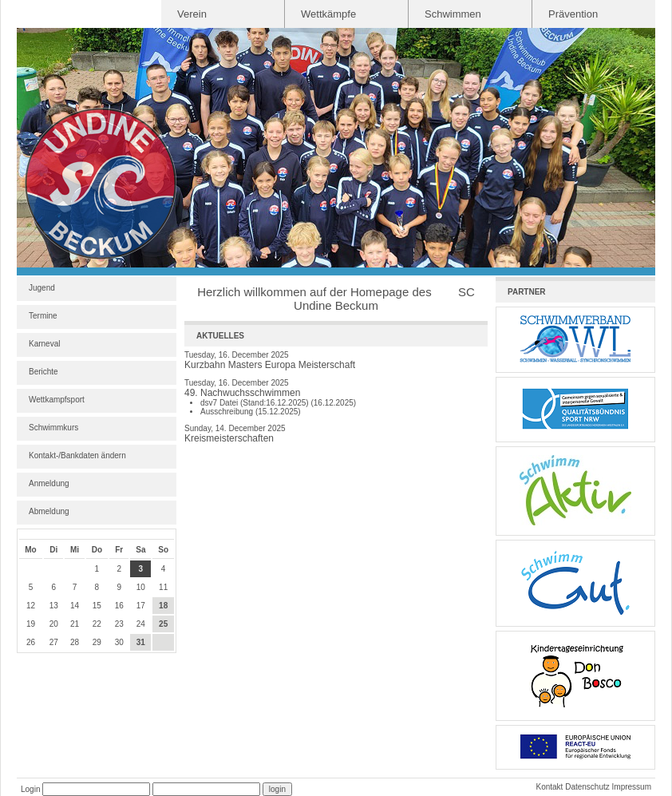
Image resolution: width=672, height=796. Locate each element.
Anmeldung (49, 483)
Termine (43, 316)
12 (31, 606)
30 (119, 642)
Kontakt (549, 787)
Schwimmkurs (53, 428)
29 (97, 642)
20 (54, 624)
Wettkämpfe (328, 14)
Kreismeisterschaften (229, 438)
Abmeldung (49, 511)
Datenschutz (587, 787)
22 (97, 624)
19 (31, 624)
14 (75, 606)
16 (119, 606)
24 (141, 624)
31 (141, 642)
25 (163, 624)
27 (54, 642)
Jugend (42, 288)
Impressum (632, 787)
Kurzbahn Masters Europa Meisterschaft (270, 365)
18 (163, 606)
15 (97, 606)
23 (119, 624)
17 (141, 606)
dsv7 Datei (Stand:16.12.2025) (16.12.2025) (278, 403)
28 (75, 642)
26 (31, 642)
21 (75, 624)
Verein (192, 14)
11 (163, 587)
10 (141, 587)
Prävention (573, 14)
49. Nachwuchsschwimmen (242, 393)
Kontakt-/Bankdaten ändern (77, 455)
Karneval (44, 344)
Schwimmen (453, 14)
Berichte (43, 372)
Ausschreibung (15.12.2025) (251, 412)
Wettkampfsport (57, 400)
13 (54, 606)
